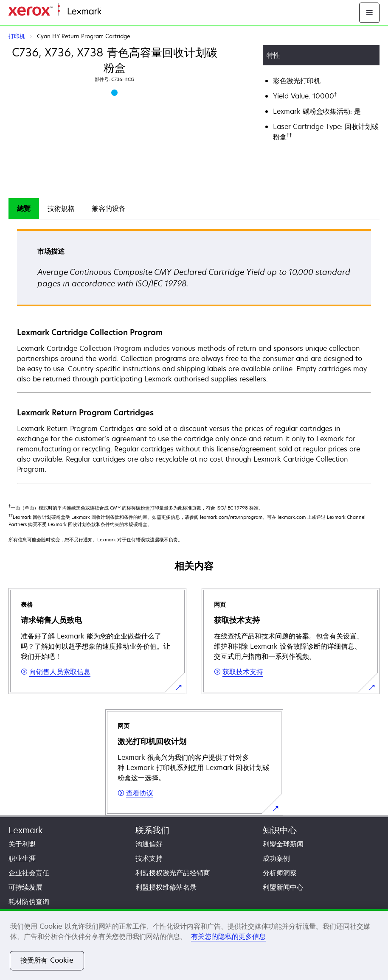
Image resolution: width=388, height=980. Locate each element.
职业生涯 (22, 858)
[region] (194, 945)
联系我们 (152, 830)
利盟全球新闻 (283, 844)
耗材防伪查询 (29, 902)
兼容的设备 (109, 208)
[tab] (24, 209)
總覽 (24, 208)
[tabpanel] (194, 356)
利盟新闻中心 (283, 887)
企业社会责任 (29, 873)
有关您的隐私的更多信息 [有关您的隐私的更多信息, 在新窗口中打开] (228, 936)
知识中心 (280, 830)
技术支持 (149, 858)
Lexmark (26, 830)
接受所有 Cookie (47, 960)
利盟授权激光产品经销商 (173, 873)
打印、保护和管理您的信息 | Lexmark (151, 12)
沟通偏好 (149, 844)
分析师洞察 (280, 873)
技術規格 (61, 208)
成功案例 (276, 858)
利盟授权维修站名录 (166, 887)
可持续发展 (25, 887)
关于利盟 (22, 844)
